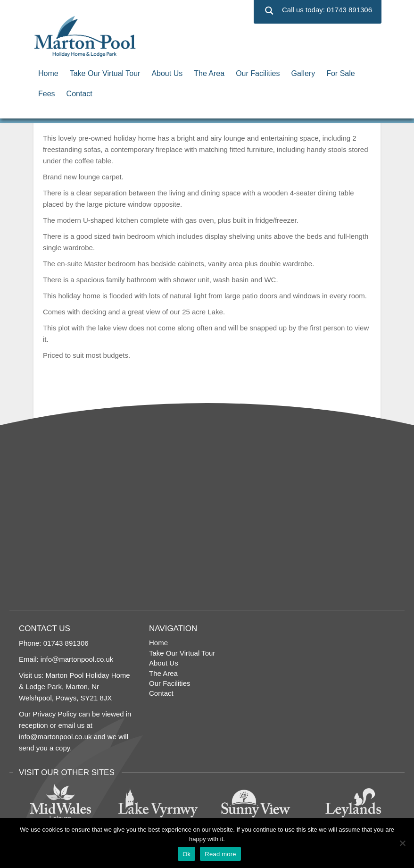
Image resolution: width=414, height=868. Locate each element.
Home (48, 73)
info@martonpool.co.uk (77, 659)
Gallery (303, 73)
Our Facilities (258, 73)
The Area (209, 73)
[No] (402, 843)
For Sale (340, 73)
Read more (220, 854)
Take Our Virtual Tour (105, 73)
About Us (167, 73)
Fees (47, 94)
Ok (186, 854)
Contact (79, 94)
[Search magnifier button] (269, 11)
